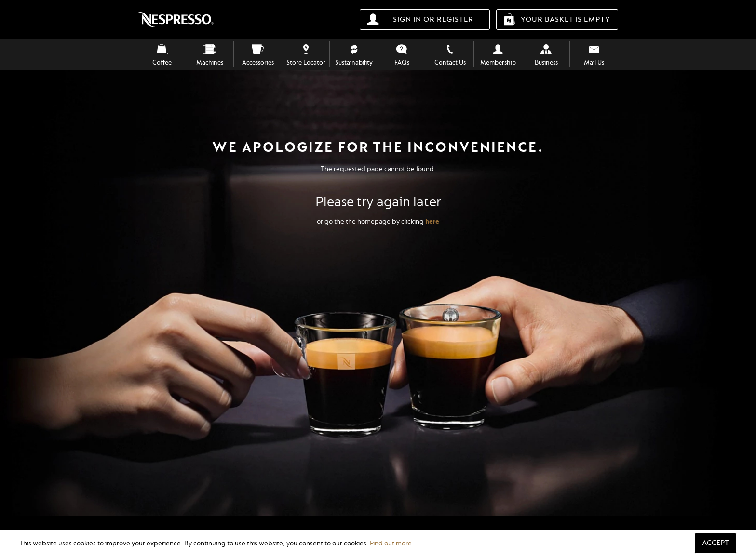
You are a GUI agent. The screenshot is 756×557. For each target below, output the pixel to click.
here (432, 221)
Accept (715, 543)
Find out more (391, 543)
